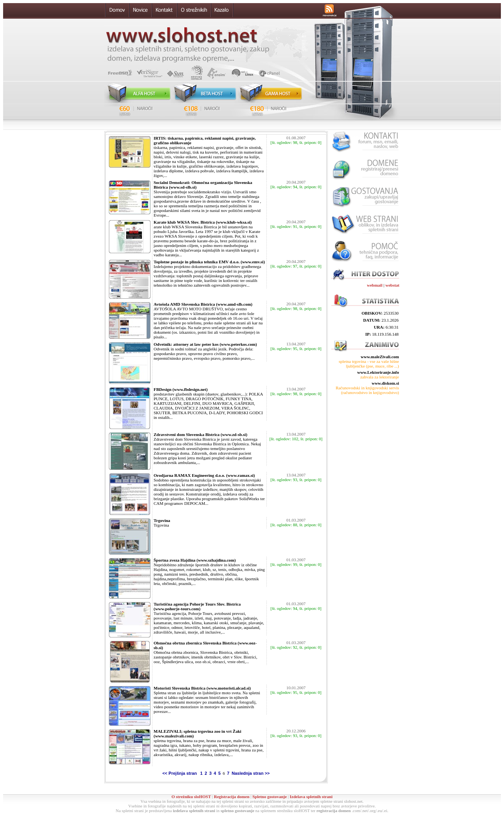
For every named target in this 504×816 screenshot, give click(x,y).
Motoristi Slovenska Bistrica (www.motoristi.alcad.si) (202, 688)
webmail (375, 285)
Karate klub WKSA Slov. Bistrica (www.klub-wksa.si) (203, 222)
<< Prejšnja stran (180, 773)
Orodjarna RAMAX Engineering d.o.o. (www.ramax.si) (204, 475)
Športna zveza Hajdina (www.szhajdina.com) (195, 560)
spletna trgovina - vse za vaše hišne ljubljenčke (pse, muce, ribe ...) (369, 364)
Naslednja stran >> (250, 773)
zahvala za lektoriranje (380, 377)
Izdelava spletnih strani (311, 797)
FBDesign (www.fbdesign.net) (181, 389)
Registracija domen (232, 797)
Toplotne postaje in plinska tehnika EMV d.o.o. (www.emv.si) (209, 262)
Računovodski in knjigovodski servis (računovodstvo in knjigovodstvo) (367, 390)
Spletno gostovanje (269, 797)
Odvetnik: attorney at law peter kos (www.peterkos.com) (205, 344)
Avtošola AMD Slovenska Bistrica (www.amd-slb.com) (203, 304)
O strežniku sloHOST (191, 797)
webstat (392, 285)
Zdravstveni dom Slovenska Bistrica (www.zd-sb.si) (200, 434)
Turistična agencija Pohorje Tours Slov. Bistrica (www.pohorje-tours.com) (197, 606)
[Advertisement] (365, 429)
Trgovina (162, 520)
